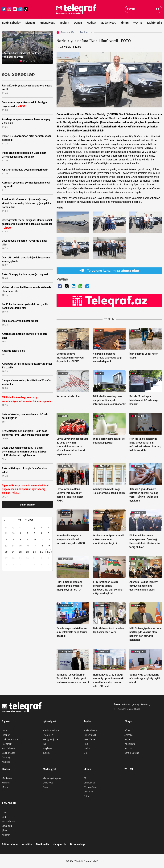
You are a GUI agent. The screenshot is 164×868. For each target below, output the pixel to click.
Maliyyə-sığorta (50, 739)
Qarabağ (6, 757)
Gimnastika (89, 783)
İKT (44, 744)
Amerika (129, 735)
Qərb (4, 817)
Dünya (78, 23)
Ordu (4, 730)
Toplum (64, 23)
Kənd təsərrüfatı (51, 730)
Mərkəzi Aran (8, 821)
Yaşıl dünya (89, 739)
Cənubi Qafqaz (132, 753)
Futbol (87, 796)
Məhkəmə (7, 778)
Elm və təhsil (90, 735)
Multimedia (155, 23)
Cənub (5, 812)
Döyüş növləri (90, 787)
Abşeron (6, 835)
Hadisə (91, 23)
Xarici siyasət (8, 748)
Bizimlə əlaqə (78, 844)
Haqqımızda (60, 844)
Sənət (46, 787)
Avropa (128, 748)
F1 (85, 778)
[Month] (22, 520)
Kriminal (6, 783)
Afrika (127, 730)
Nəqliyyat (47, 748)
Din (85, 753)
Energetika (48, 735)
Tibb (86, 744)
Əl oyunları (89, 792)
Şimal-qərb (7, 826)
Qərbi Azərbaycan (11, 739)
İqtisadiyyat (47, 23)
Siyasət (30, 23)
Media (87, 748)
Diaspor (6, 735)
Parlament (7, 744)
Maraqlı (6, 787)
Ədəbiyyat (48, 783)
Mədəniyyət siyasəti (52, 778)
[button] (21, 61)
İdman (125, 23)
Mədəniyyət (108, 23)
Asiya (127, 739)
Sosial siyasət (90, 730)
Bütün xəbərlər (11, 23)
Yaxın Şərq (130, 744)
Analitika (6, 762)
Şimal (5, 830)
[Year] (33, 520)
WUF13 (138, 23)
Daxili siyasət (8, 753)
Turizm (46, 753)
